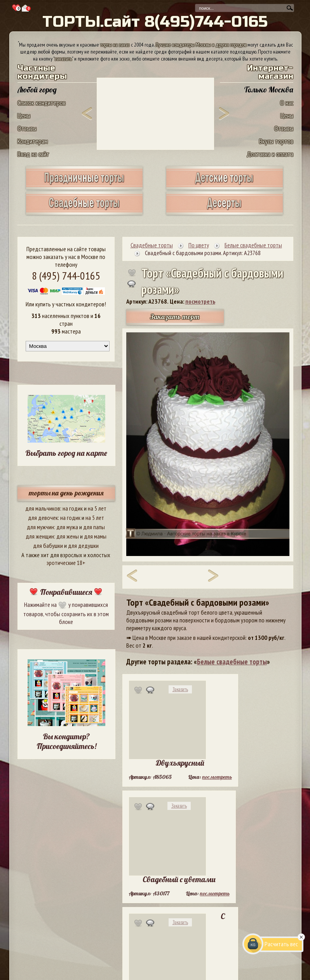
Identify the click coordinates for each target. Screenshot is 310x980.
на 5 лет (97, 508)
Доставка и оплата (270, 154)
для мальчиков (43, 508)
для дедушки (83, 546)
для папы (94, 527)
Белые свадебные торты (232, 662)
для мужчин (40, 527)
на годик (73, 508)
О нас (287, 103)
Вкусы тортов (276, 141)
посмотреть (200, 301)
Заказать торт (175, 317)
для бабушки (48, 546)
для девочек (43, 518)
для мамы (95, 536)
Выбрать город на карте (66, 453)
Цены (24, 116)
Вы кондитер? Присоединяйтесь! (66, 741)
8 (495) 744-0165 (66, 275)
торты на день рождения (66, 493)
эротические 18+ (66, 563)
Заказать (180, 689)
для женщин (40, 536)
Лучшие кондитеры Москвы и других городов (201, 45)
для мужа (67, 527)
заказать (63, 59)
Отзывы (27, 128)
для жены (68, 536)
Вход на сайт (33, 154)
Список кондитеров (42, 103)
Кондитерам (33, 141)
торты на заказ (115, 45)
